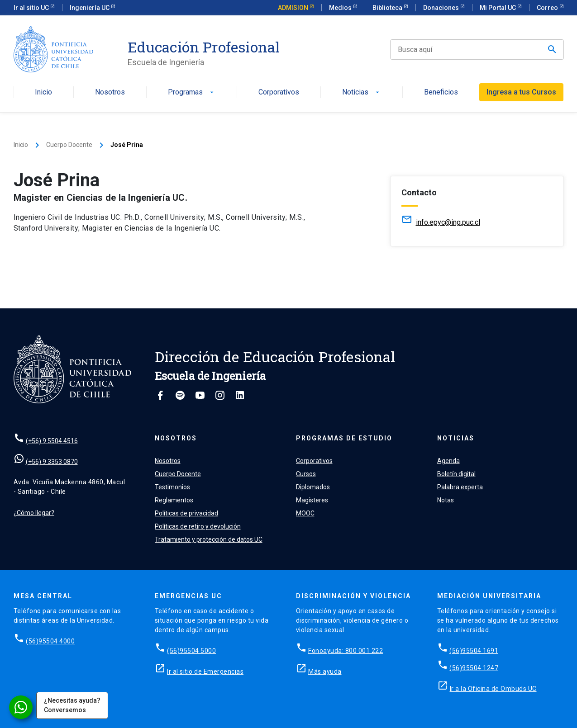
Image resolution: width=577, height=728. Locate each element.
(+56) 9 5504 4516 (52, 441)
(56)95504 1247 (474, 668)
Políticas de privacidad (186, 513)
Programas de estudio (344, 438)
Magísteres (312, 500)
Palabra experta (460, 487)
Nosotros (110, 92)
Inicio (43, 92)
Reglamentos (174, 500)
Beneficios (441, 92)
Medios (341, 8)
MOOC (305, 513)
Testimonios (172, 487)
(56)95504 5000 (191, 651)
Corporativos (279, 92)
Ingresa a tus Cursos (521, 92)
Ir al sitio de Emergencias (205, 671)
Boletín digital (456, 474)
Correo (548, 8)
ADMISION (294, 8)
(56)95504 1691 (474, 651)
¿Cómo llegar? (34, 513)
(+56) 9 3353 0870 (52, 462)
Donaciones (442, 8)
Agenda (448, 461)
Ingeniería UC (90, 8)
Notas (446, 500)
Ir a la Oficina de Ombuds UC (493, 689)
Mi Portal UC (498, 8)
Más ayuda (325, 671)
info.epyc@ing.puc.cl (448, 222)
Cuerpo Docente (69, 145)
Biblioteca (388, 8)
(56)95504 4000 (50, 641)
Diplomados (313, 487)
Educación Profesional (204, 47)
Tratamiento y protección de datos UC (209, 539)
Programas (192, 92)
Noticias (362, 92)
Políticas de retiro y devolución (198, 526)
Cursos (306, 474)
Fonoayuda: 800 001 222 (346, 651)
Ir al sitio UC (32, 8)
